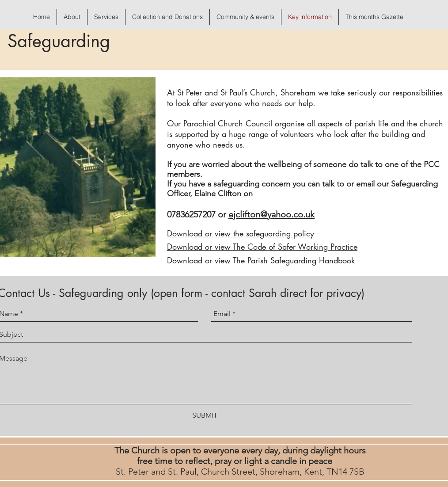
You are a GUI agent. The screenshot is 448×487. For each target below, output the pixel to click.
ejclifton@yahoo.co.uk (271, 214)
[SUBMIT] (205, 416)
